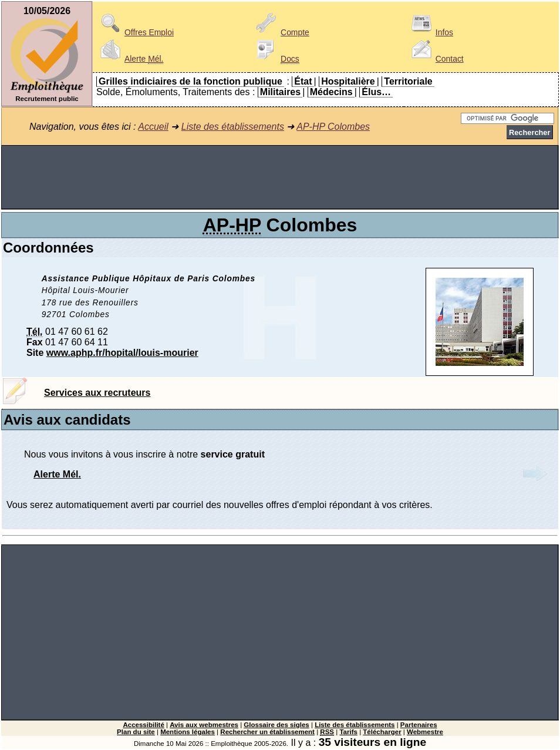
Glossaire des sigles (276, 725)
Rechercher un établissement (267, 732)
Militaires (280, 92)
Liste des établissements (233, 127)
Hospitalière (348, 81)
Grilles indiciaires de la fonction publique (190, 81)
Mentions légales (188, 732)
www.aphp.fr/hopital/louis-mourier (122, 353)
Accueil (153, 127)
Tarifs (348, 732)
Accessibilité (143, 725)
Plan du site (136, 732)
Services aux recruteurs (97, 393)
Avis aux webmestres (204, 725)
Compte (281, 32)
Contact (436, 59)
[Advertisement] (280, 177)
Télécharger (382, 732)
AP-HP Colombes (333, 127)
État (303, 81)
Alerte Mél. (57, 474)
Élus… (376, 92)
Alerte (130, 59)
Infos (430, 32)
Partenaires (419, 725)
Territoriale (408, 81)
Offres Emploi (135, 32)
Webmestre (425, 732)
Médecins (331, 92)
